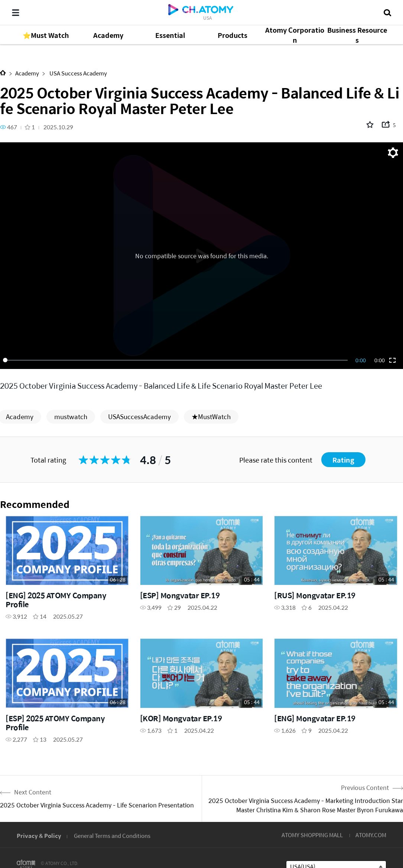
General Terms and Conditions (112, 835)
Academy (27, 73)
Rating (343, 460)
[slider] (177, 360)
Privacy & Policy (39, 835)
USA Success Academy (78, 73)
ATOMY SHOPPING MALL (312, 835)
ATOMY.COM (371, 835)
